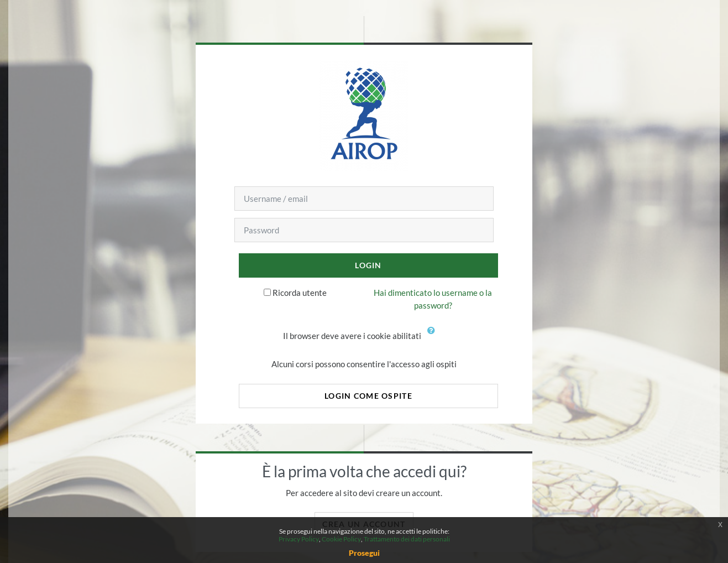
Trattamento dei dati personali (407, 539)
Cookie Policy (341, 539)
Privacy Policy (299, 539)
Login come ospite (368, 396)
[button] (434, 337)
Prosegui (364, 553)
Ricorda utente (300, 293)
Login (368, 265)
